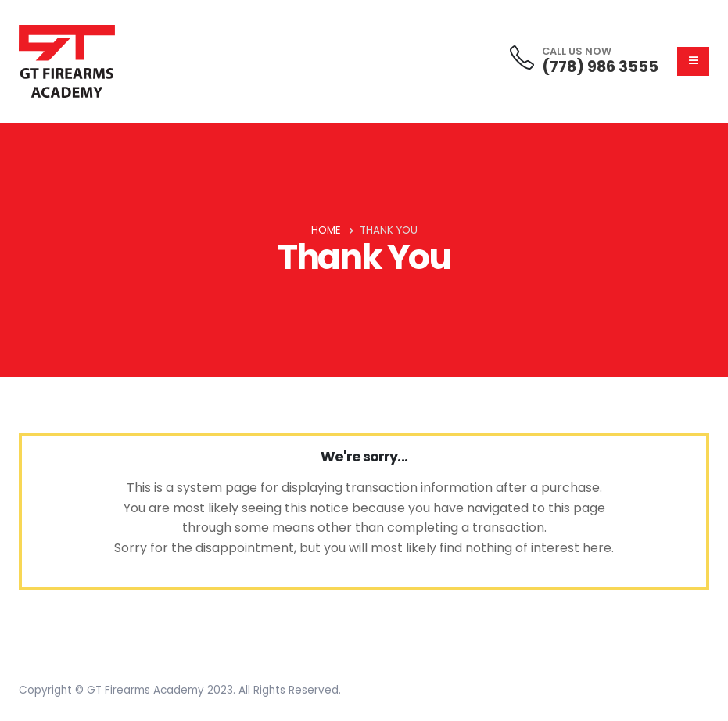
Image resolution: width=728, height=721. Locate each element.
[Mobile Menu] (693, 61)
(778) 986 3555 (600, 67)
